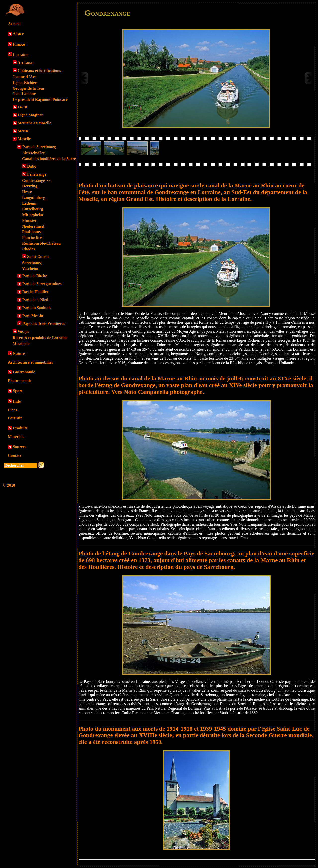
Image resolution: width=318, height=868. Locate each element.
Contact (15, 455)
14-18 (22, 107)
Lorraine (20, 55)
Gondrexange (37, 180)
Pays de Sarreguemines (42, 284)
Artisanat (25, 63)
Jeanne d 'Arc (24, 77)
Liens (13, 410)
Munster (29, 220)
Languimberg (34, 198)
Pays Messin (33, 316)
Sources (20, 447)
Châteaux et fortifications (39, 70)
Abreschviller (34, 153)
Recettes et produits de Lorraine (40, 338)
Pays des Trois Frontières (44, 324)
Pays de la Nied (35, 300)
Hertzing (30, 186)
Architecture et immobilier (31, 362)
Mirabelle (21, 343)
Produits (20, 428)
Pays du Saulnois (37, 308)
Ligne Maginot (30, 115)
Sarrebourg (32, 263)
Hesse (27, 192)
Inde (17, 401)
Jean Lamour (24, 94)
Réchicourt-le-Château (41, 243)
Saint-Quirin (38, 256)
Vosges (23, 332)
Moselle (24, 139)
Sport (18, 391)
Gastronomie (24, 372)
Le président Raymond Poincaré (40, 100)
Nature (19, 353)
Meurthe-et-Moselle (34, 123)
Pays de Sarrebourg (39, 147)
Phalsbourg (32, 232)
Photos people (20, 381)
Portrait (15, 418)
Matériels (16, 437)
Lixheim (29, 203)
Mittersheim (33, 215)
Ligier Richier (25, 82)
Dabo (32, 166)
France (19, 44)
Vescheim (30, 268)
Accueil (14, 24)
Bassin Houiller (35, 292)
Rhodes (28, 249)
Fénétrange (37, 174)
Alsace (18, 34)
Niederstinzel (33, 226)
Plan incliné (32, 238)
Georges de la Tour (29, 88)
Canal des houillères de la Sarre (49, 159)
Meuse (23, 131)
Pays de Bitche (35, 276)
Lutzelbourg (33, 209)
